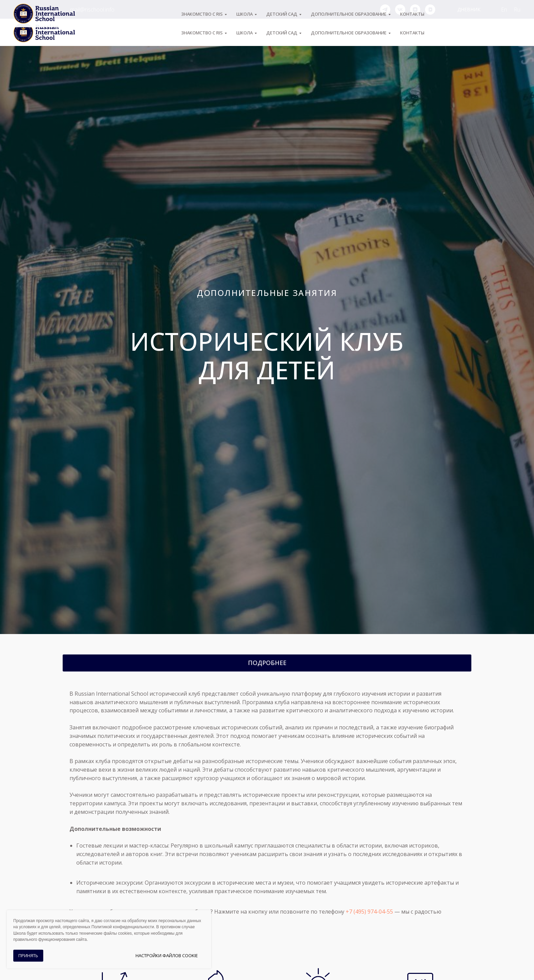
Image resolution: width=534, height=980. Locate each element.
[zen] (415, 10)
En (504, 10)
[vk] (400, 10)
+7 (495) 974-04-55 (37, 10)
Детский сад (282, 33)
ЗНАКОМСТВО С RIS (202, 33)
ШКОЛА (245, 33)
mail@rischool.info (92, 10)
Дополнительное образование (349, 33)
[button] (267, 663)
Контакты (412, 33)
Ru (517, 10)
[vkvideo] (430, 10)
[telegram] (385, 10)
